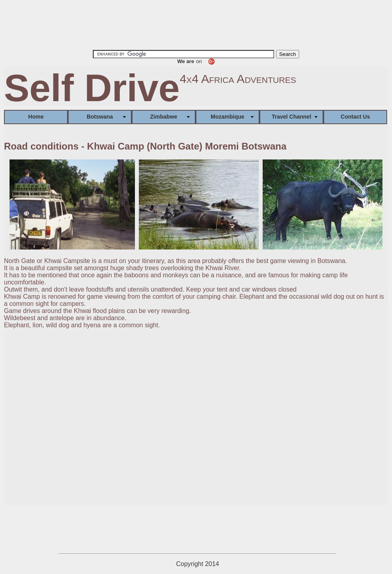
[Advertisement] (196, 24)
